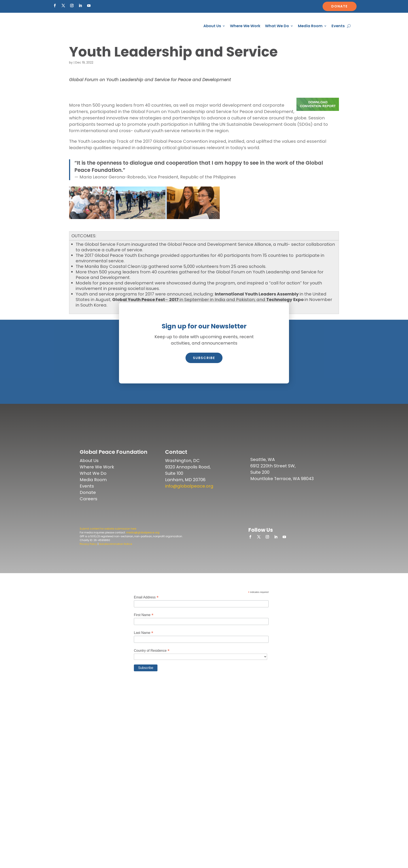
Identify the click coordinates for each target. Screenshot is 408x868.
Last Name (144, 645)
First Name (144, 627)
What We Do (277, 26)
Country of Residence (152, 662)
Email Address (146, 609)
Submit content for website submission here (108, 541)
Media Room (310, 26)
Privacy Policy (88, 556)
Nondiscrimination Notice (115, 556)
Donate (339, 6)
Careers (89, 511)
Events (338, 26)
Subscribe (204, 370)
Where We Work (245, 26)
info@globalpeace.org (189, 498)
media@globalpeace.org (143, 544)
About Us (212, 26)
